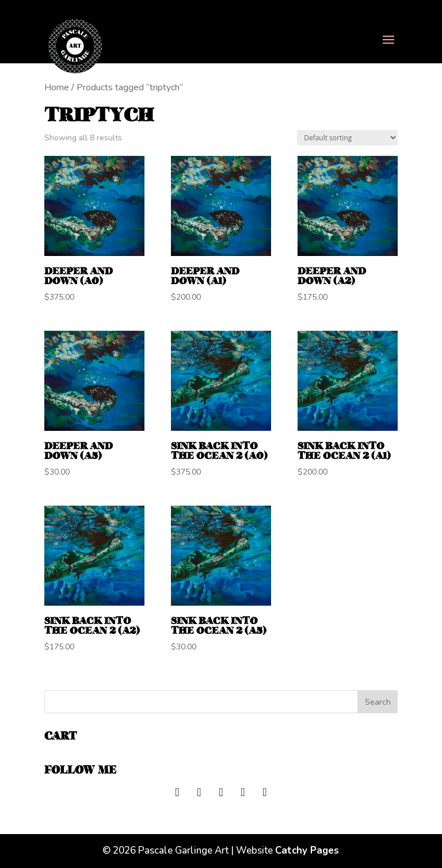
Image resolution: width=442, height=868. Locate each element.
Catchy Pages (307, 850)
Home (57, 87)
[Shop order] (347, 138)
